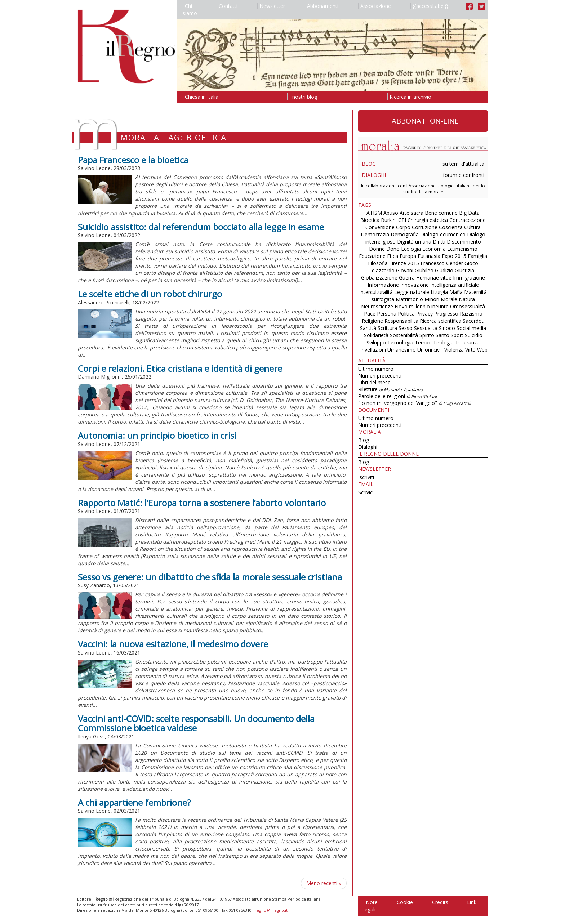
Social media (471, 328)
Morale (449, 299)
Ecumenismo (462, 249)
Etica (393, 256)
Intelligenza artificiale (455, 285)
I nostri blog (302, 97)
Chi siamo (190, 10)
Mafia (456, 292)
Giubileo (424, 270)
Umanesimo (402, 350)
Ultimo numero (376, 369)
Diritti (439, 242)
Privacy (424, 314)
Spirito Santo (434, 335)
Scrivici (366, 492)
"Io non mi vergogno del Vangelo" (415, 403)
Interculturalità (376, 292)
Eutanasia (429, 256)
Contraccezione (468, 220)
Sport (457, 335)
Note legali (371, 906)
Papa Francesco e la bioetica (133, 160)
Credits (439, 902)
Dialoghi (374, 175)
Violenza (454, 350)
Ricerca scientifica (441, 321)
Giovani (405, 270)
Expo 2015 (454, 256)
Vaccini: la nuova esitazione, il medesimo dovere (173, 644)
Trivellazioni (372, 350)
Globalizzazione (379, 278)
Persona (387, 314)
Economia (434, 249)
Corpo (403, 227)
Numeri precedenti (380, 376)
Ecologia (411, 249)
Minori (432, 299)
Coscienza (451, 227)
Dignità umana (414, 242)
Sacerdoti (474, 321)
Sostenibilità (404, 335)
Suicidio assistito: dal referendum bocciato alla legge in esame (201, 227)
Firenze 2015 (404, 263)
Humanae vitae (434, 278)
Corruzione (425, 227)
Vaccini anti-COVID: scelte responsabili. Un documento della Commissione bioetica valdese (196, 723)
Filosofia (378, 263)
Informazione (383, 285)
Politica (406, 314)
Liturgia (439, 292)
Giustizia (464, 270)
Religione (372, 321)
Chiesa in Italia (201, 97)
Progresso (446, 314)
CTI (402, 220)
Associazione (375, 6)
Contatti (227, 6)
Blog (369, 164)
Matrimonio (409, 299)
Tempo (423, 342)
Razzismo (471, 314)
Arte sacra (411, 213)
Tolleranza (467, 342)
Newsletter (271, 6)
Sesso (406, 328)
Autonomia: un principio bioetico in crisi (157, 435)
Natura (467, 299)
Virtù (470, 350)
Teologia (443, 342)
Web (482, 350)
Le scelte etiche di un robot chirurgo (150, 294)
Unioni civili (430, 350)
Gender (455, 263)
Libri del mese (374, 382)
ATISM (374, 213)
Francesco (433, 263)
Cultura (472, 227)
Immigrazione (469, 278)
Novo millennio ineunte (422, 306)
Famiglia (477, 256)
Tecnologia (400, 342)
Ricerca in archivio (409, 97)
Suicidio (474, 335)
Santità (368, 328)
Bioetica (370, 220)
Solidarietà (377, 335)
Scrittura (387, 328)
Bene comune (441, 213)
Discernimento (464, 242)
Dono (393, 249)
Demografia (405, 234)
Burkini (389, 220)
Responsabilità (401, 321)
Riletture (390, 389)
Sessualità (426, 328)
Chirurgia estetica (428, 220)
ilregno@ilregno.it (270, 910)
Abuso (391, 213)
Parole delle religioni (397, 396)
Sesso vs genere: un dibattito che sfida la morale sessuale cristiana (210, 577)
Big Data (469, 213)
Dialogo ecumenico (443, 234)
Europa (408, 256)
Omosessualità (468, 306)
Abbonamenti (322, 6)
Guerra (407, 278)
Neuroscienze (377, 306)
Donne (377, 249)
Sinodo (447, 328)
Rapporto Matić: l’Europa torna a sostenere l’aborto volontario (202, 503)
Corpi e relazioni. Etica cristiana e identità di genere (180, 368)
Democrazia (375, 234)
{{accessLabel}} (429, 6)
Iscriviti (366, 477)
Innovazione (415, 285)
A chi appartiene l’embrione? (134, 802)
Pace (370, 314)
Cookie (404, 902)
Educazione (372, 256)
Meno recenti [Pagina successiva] (324, 883)
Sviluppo (376, 342)
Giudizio (444, 270)
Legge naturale (412, 292)
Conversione (380, 227)
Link (471, 902)
